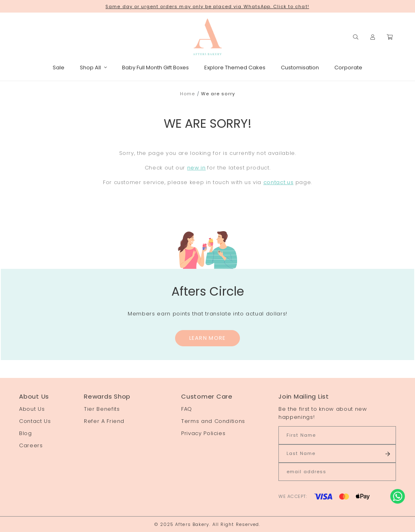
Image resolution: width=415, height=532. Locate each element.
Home (187, 94)
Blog (26, 433)
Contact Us (35, 421)
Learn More (208, 338)
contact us (279, 182)
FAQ (187, 409)
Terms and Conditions (213, 421)
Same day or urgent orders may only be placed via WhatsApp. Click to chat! (207, 6)
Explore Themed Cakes (235, 68)
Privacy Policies (203, 433)
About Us (32, 409)
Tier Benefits (102, 409)
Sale (59, 68)
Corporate (348, 68)
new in (197, 168)
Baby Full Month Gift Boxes (155, 68)
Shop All (93, 68)
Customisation (300, 68)
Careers (31, 445)
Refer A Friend (104, 421)
